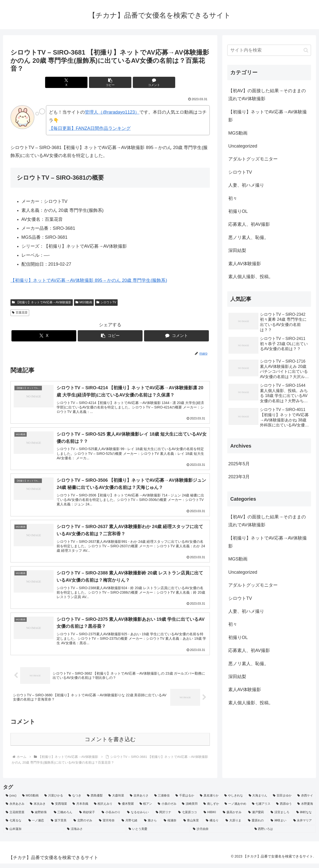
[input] (269, 50)
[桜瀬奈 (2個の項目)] (171, 825)
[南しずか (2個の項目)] (211, 808)
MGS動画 (84, 302)
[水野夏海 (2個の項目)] (305, 808)
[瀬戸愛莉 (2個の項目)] (257, 817)
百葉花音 (20, 313)
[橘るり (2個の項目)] (213, 825)
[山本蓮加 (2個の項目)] (34, 834)
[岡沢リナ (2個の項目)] (164, 817)
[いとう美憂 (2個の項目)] (158, 834)
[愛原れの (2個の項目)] (257, 825)
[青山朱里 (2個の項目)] (192, 825)
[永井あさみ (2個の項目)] (15, 808)
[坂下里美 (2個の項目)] (59, 825)
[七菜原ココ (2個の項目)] (188, 817)
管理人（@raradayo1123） (112, 112)
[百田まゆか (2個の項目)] (282, 800)
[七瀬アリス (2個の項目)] (261, 808)
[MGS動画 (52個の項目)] (31, 800)
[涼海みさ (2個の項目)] (95, 834)
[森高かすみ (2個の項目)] (233, 817)
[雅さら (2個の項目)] (151, 825)
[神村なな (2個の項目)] (305, 817)
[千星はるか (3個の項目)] (185, 800)
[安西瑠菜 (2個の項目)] (59, 808)
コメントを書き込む (110, 744)
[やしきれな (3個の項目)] (234, 800)
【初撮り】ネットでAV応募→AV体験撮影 (42, 302)
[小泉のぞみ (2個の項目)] (167, 808)
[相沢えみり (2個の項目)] (103, 808)
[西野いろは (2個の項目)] (284, 834)
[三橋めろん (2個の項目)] (64, 817)
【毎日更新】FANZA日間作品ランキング (90, 128)
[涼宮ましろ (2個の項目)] (281, 817)
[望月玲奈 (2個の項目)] (108, 825)
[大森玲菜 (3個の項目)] (116, 800)
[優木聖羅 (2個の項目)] (126, 808)
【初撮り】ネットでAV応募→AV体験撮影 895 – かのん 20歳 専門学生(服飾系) (89, 280)
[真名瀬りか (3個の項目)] (209, 800)
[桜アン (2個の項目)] (146, 808)
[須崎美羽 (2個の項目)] (190, 808)
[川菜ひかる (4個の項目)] (54, 800)
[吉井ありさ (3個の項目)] (139, 800)
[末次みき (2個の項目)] (38, 808)
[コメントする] (144, 82)
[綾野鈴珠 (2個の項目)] (40, 817)
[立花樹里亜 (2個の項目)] (16, 817)
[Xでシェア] (77, 82)
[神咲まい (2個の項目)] (279, 825)
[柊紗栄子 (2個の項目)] (88, 817)
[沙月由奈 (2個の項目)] (221, 834)
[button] (110, 82)
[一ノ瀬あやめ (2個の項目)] (235, 808)
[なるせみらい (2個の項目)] (139, 817)
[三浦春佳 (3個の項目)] (162, 800)
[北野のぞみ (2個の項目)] (84, 825)
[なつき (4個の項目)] (75, 800)
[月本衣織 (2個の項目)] (80, 808)
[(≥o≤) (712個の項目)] (11, 800)
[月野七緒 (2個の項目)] (130, 825)
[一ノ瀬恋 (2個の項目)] (37, 825)
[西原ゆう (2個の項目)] (284, 808)
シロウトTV (106, 302)
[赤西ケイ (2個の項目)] (305, 800)
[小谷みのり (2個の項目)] (112, 817)
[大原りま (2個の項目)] (234, 825)
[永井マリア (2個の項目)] (303, 825)
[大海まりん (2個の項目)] (258, 800)
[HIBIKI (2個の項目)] (210, 817)
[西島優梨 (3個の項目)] (95, 800)
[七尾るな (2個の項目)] (14, 825)
